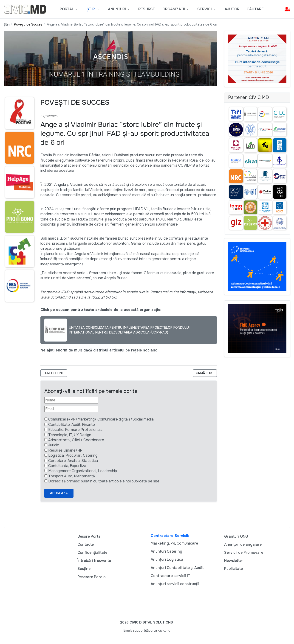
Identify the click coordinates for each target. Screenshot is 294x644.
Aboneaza (59, 493)
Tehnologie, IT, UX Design (70, 435)
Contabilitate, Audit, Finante (72, 425)
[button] (69, 9)
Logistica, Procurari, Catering (73, 455)
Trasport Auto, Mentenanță (72, 476)
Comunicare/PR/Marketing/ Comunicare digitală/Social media (101, 419)
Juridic (54, 445)
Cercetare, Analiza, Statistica (73, 461)
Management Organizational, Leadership (83, 471)
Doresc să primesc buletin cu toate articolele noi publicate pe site (104, 481)
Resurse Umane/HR (65, 450)
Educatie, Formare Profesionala (75, 430)
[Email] (71, 409)
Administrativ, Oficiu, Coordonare (76, 440)
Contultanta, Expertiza (67, 466)
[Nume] (71, 400)
